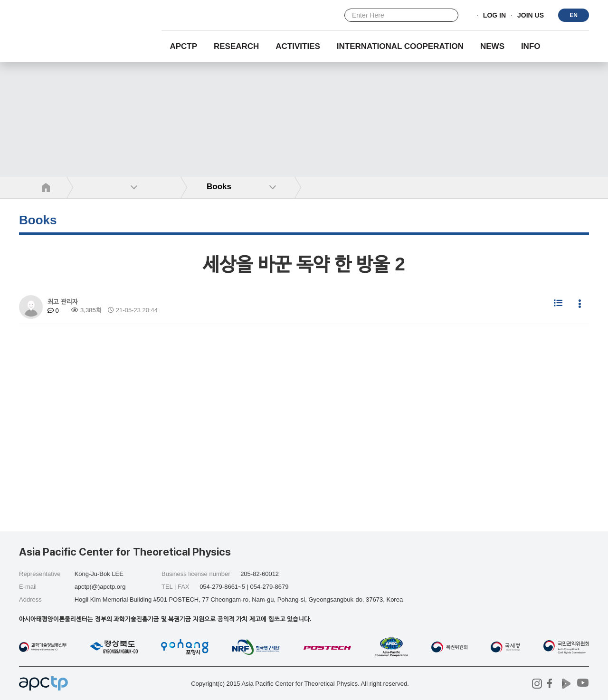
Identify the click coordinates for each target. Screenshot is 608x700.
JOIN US (531, 16)
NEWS (492, 46)
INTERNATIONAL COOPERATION (400, 46)
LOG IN (494, 16)
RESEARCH (236, 46)
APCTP (183, 46)
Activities (298, 46)
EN (574, 15)
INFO (531, 46)
